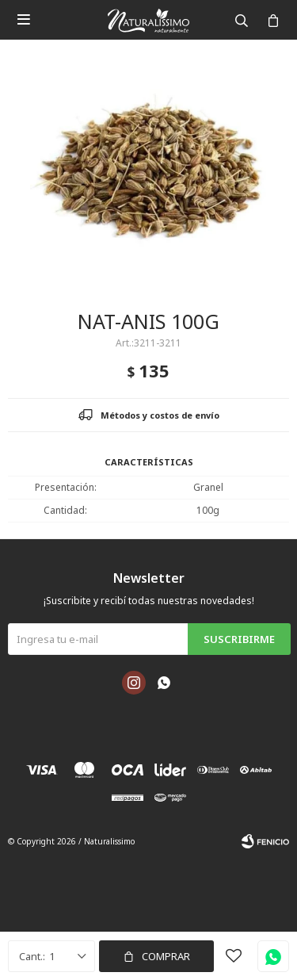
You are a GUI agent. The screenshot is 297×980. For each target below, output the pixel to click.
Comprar (166, 956)
